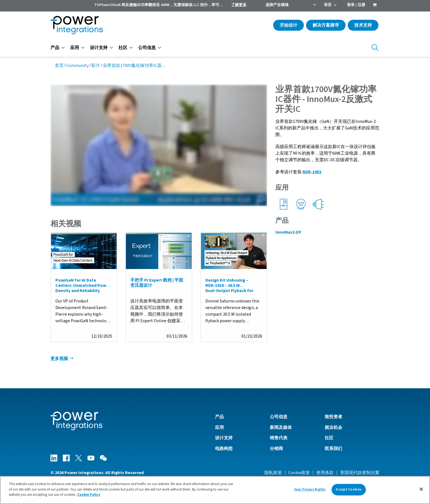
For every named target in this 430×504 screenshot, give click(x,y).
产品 (55, 48)
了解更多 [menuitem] (239, 5)
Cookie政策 (299, 473)
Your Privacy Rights (310, 489)
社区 (123, 48)
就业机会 (333, 427)
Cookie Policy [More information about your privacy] (89, 495)
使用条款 (325, 473)
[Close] (421, 489)
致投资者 (333, 417)
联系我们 (333, 449)
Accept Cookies (349, 489)
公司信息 (147, 48)
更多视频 (62, 359)
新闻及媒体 (281, 427)
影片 (96, 66)
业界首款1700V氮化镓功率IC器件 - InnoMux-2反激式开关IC (159, 66)
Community (77, 66)
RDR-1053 (312, 172)
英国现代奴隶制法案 (360, 473)
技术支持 (363, 25)
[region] (215, 490)
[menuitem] (375, 5)
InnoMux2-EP (288, 232)
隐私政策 (273, 473)
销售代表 (279, 438)
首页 (59, 66)
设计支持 (99, 48)
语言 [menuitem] (328, 5)
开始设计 (288, 25)
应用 (75, 48)
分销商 (276, 449)
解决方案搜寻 (326, 25)
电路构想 (224, 449)
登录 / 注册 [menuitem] (356, 5)
